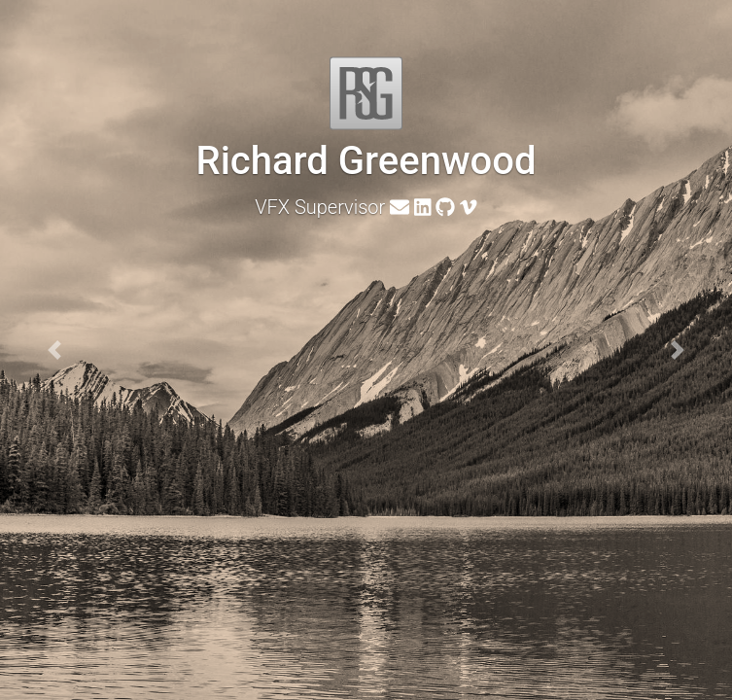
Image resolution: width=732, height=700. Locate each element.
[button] (55, 350)
